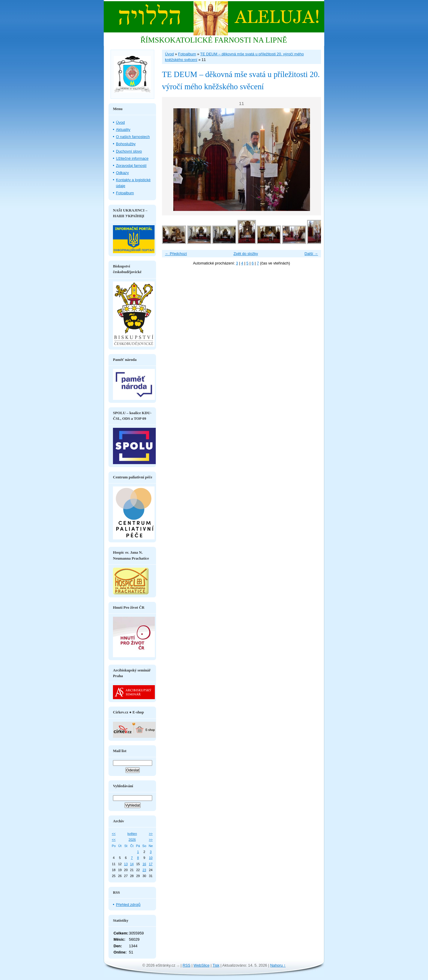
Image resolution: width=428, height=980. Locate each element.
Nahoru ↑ (278, 965)
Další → (311, 254)
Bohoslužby (126, 144)
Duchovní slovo (129, 151)
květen (132, 834)
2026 (132, 840)
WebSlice (202, 965)
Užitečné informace (132, 158)
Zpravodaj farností (131, 166)
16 (144, 864)
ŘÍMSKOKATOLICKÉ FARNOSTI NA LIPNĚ (214, 40)
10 (151, 858)
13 (126, 864)
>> (151, 834)
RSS (186, 965)
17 (151, 864)
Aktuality (123, 130)
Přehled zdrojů (128, 905)
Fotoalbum (187, 54)
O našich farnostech (133, 137)
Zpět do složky (246, 254)
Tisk (216, 965)
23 (144, 870)
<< (114, 834)
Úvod (169, 54)
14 (132, 864)
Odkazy (122, 173)
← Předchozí (176, 254)
